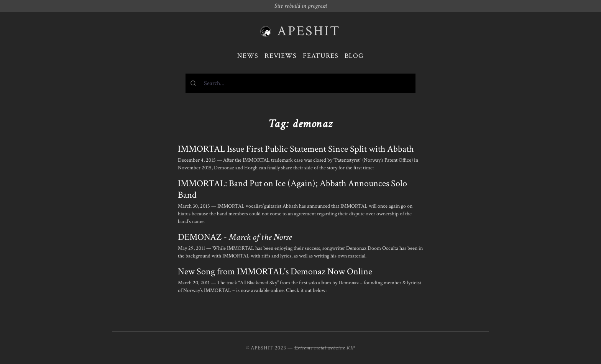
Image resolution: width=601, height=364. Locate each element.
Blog (354, 56)
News (248, 56)
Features (321, 56)
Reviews (281, 56)
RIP (351, 348)
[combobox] (300, 83)
